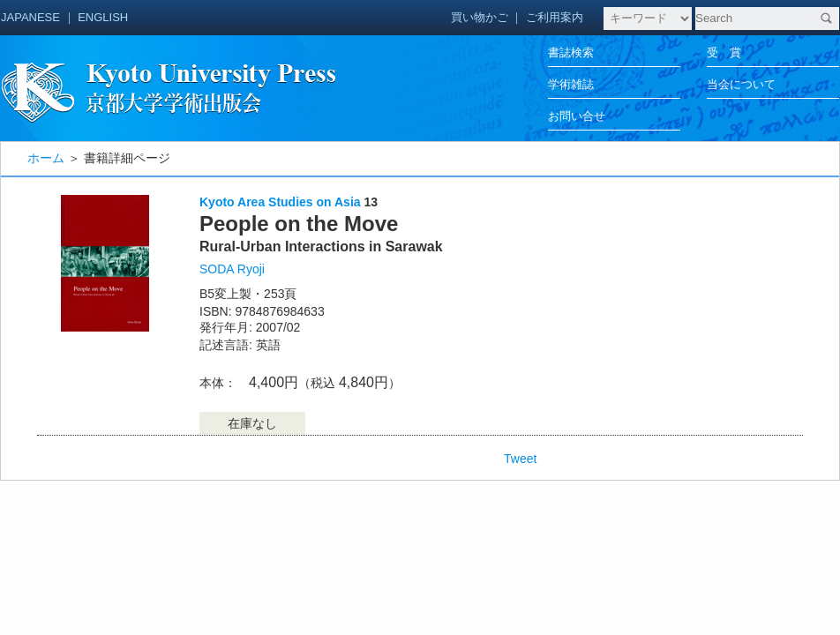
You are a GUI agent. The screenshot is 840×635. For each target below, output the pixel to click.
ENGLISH (103, 17)
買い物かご (480, 17)
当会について (741, 84)
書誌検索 (571, 52)
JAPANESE (30, 17)
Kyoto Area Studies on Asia (280, 202)
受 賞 (724, 52)
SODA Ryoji (232, 269)
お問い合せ (577, 116)
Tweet (520, 459)
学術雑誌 (571, 84)
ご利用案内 (555, 17)
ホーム (46, 158)
